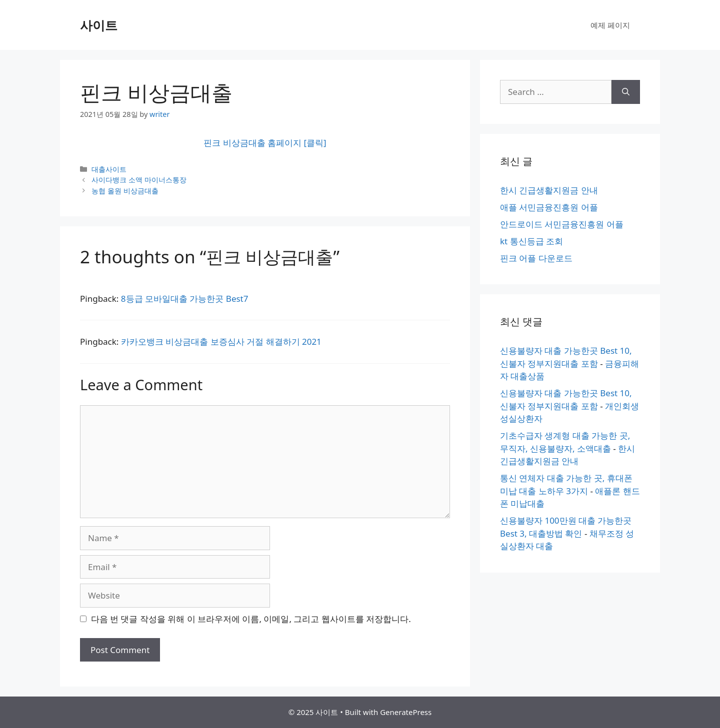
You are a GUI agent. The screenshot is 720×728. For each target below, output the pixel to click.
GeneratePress (406, 712)
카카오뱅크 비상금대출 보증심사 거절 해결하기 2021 (221, 342)
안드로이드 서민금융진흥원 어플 (562, 224)
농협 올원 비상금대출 (125, 191)
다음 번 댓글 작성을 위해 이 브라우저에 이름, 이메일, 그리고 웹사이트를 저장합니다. (251, 619)
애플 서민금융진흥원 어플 (549, 207)
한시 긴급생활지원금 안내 (549, 190)
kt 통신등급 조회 (531, 241)
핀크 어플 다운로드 (536, 258)
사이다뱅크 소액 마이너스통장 (139, 180)
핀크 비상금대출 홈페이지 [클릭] (265, 143)
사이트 (99, 25)
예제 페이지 (610, 25)
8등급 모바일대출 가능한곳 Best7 (185, 299)
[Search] (626, 92)
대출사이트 (109, 169)
